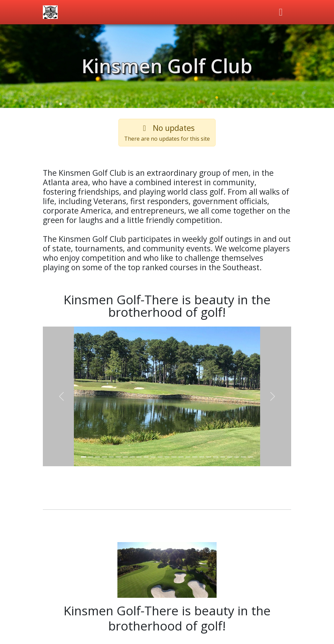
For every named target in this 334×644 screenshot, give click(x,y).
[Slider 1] (83, 457)
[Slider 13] (167, 457)
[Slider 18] (202, 457)
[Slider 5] (112, 457)
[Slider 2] (91, 457)
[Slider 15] (181, 457)
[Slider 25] (250, 457)
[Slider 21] (223, 457)
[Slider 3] (98, 457)
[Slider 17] (195, 457)
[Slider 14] (174, 457)
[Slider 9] (139, 457)
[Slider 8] (132, 457)
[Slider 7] (125, 457)
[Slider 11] (153, 457)
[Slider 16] (188, 457)
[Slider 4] (104, 457)
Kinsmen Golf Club (167, 66)
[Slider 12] (160, 457)
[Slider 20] (216, 457)
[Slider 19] (209, 457)
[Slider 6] (118, 457)
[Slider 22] (230, 457)
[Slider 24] (243, 457)
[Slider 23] (237, 457)
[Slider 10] (146, 457)
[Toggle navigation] (281, 12)
